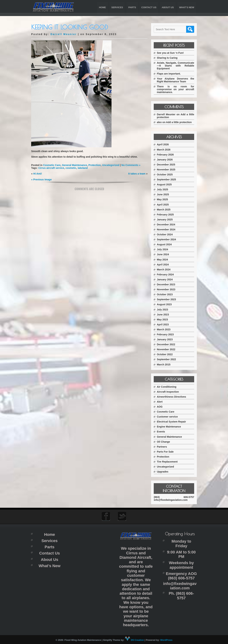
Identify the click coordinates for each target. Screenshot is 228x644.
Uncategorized (111, 165)
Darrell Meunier (64, 34)
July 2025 (163, 189)
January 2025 (166, 220)
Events (162, 432)
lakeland (83, 168)
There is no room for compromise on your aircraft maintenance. (176, 89)
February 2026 (166, 155)
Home (102, 7)
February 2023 (166, 334)
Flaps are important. (170, 74)
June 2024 (164, 254)
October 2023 (166, 294)
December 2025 (167, 165)
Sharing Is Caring (168, 58)
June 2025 (164, 194)
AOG (161, 407)
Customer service (168, 417)
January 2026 (166, 160)
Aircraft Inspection (169, 392)
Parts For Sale (166, 452)
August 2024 (165, 244)
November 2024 (167, 229)
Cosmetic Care (52, 165)
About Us (168, 7)
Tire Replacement (168, 462)
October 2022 (166, 354)
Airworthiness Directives (172, 397)
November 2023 (167, 289)
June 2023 (164, 315)
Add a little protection (180, 122)
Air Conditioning (168, 387)
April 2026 (164, 144)
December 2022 (167, 344)
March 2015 (165, 365)
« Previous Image (41, 180)
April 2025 (164, 205)
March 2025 (165, 210)
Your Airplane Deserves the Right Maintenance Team (176, 80)
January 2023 (166, 339)
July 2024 (163, 249)
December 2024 (167, 225)
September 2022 (167, 359)
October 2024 (166, 234)
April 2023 (164, 324)
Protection (94, 165)
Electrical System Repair (172, 422)
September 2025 (167, 180)
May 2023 (163, 320)
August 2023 (165, 304)
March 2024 (165, 270)
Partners (163, 447)
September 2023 (167, 299)
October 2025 (166, 175)
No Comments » (131, 165)
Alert (161, 402)
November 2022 (167, 349)
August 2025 (165, 184)
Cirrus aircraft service (51, 168)
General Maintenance (75, 165)
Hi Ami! (38, 174)
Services (117, 7)
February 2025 (166, 215)
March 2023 (165, 329)
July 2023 (163, 310)
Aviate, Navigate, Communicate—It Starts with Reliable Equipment (176, 66)
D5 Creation (134, 640)
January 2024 (166, 279)
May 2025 (163, 199)
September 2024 (167, 239)
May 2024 (163, 260)
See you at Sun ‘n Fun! (171, 53)
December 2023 (167, 284)
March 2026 (165, 150)
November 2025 (167, 170)
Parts (132, 7)
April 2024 (164, 265)
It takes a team (137, 174)
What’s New (187, 7)
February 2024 (166, 275)
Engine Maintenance (170, 427)
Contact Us (149, 7)
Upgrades (164, 472)
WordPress (166, 640)
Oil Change (164, 442)
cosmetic (71, 168)
